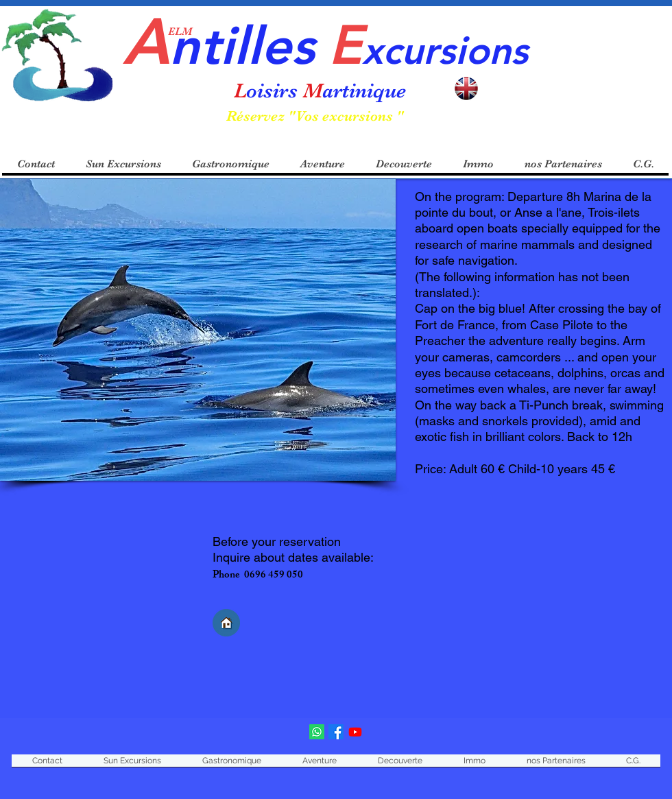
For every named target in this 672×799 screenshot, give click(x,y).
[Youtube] (355, 732)
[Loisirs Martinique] (317, 732)
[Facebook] (336, 732)
